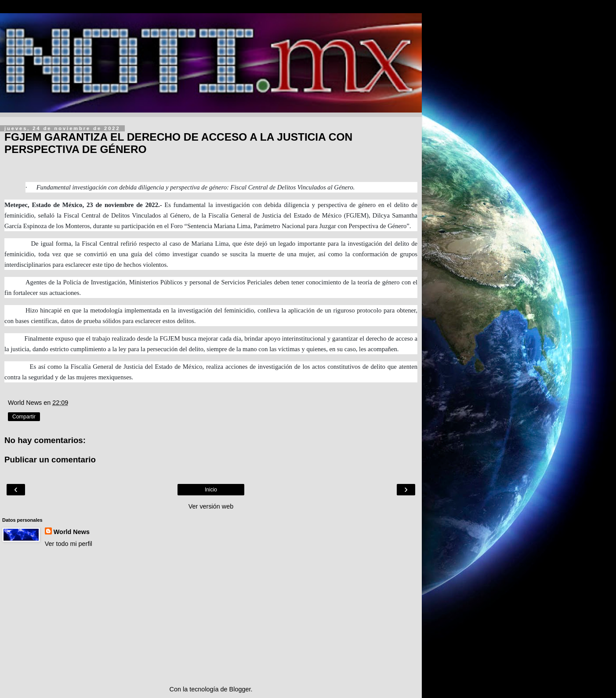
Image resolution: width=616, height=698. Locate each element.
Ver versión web (211, 506)
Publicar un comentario (50, 460)
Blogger (240, 689)
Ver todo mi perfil (69, 544)
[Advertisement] (211, 617)
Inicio (211, 490)
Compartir (24, 417)
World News (72, 532)
